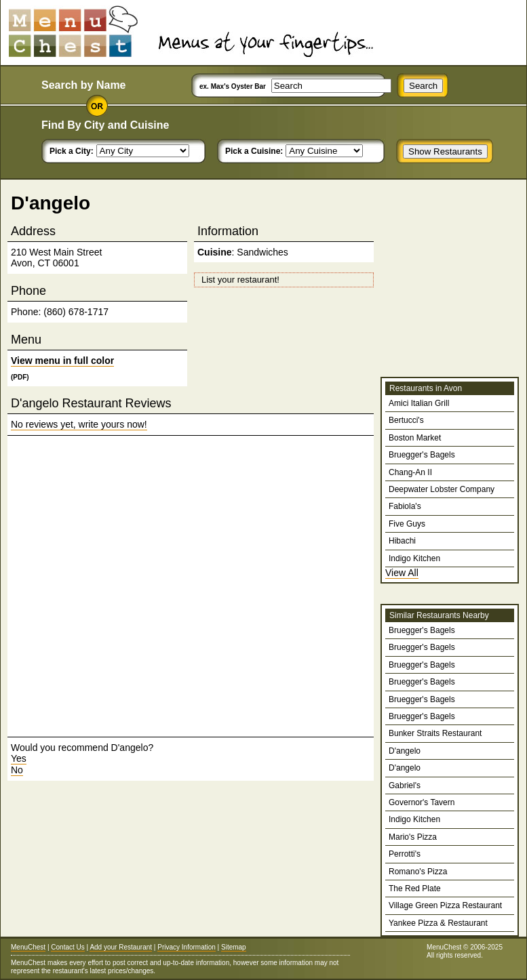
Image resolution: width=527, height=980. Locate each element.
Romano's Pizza (418, 872)
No (17, 770)
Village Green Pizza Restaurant (445, 905)
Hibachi (402, 541)
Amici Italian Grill (419, 403)
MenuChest (28, 947)
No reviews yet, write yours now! (79, 424)
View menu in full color (62, 361)
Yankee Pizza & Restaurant (438, 923)
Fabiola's (405, 506)
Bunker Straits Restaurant (435, 733)
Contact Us (67, 947)
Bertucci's (406, 420)
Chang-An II (410, 472)
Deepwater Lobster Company (442, 489)
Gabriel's (405, 785)
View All (402, 573)
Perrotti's (405, 854)
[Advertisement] (146, 586)
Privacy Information (187, 947)
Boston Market (415, 438)
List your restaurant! (240, 280)
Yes (19, 758)
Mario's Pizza (413, 837)
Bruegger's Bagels (422, 455)
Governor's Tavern (422, 802)
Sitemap (234, 947)
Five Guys (407, 524)
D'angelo (405, 751)
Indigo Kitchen (414, 558)
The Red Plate (415, 889)
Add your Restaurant (121, 947)
